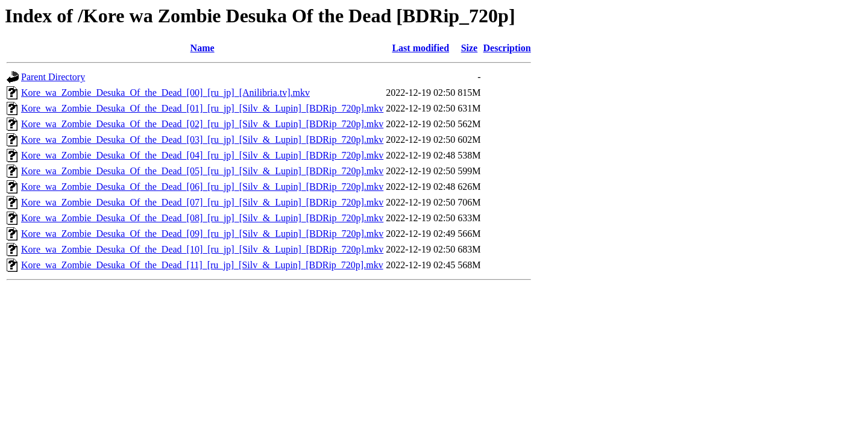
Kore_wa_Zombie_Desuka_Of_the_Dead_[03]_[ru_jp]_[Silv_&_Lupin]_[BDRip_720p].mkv (202, 140)
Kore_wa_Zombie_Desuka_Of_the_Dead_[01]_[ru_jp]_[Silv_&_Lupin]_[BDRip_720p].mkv (202, 108)
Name (203, 48)
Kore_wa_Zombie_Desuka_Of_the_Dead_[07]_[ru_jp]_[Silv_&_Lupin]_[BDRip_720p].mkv (202, 202)
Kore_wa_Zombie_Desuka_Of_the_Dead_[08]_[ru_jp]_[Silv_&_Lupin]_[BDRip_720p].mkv (202, 218)
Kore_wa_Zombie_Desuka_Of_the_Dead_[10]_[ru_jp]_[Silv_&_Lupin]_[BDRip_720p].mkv (202, 249)
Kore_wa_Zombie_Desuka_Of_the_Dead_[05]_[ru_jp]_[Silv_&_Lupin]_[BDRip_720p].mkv (202, 171)
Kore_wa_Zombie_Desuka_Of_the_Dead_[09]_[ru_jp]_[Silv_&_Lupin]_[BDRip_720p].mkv (202, 234)
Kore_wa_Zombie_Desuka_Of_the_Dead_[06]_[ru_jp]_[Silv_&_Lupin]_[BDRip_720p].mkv (202, 187)
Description (507, 48)
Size (470, 48)
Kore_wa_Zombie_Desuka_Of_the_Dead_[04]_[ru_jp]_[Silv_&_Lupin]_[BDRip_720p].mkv (202, 155)
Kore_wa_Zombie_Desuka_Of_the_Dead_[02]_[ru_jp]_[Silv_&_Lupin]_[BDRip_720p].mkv (202, 124)
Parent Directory (53, 77)
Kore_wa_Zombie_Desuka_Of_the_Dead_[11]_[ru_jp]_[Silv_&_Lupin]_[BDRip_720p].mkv (202, 265)
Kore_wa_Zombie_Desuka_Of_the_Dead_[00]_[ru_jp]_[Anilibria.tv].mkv (165, 93)
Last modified (420, 48)
